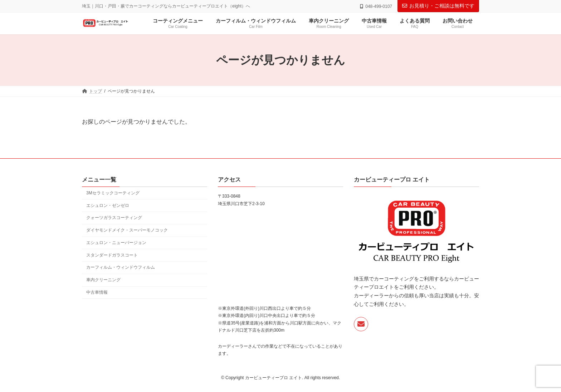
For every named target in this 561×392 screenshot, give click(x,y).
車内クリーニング (103, 280)
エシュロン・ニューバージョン (116, 242)
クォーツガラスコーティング (114, 218)
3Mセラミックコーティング (113, 193)
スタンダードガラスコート (112, 255)
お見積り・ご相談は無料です (438, 6)
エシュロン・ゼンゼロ (108, 205)
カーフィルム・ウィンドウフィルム (121, 267)
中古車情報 (97, 292)
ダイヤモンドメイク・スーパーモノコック (127, 230)
